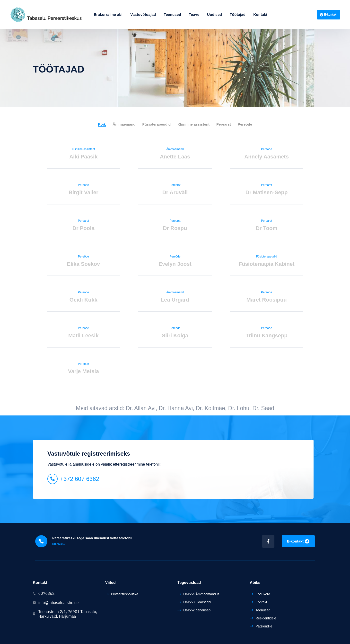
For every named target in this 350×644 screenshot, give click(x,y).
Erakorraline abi (108, 14)
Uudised (214, 14)
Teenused (172, 14)
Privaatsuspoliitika (125, 594)
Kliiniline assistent (193, 124)
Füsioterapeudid (157, 124)
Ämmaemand (124, 124)
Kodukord (263, 594)
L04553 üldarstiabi (197, 602)
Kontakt (260, 14)
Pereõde (245, 124)
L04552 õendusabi (197, 610)
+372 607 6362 (80, 479)
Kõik (102, 124)
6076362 (59, 544)
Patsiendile (264, 626)
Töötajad (238, 14)
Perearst (224, 124)
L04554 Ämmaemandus (201, 594)
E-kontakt (329, 15)
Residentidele (266, 618)
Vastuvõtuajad (143, 14)
